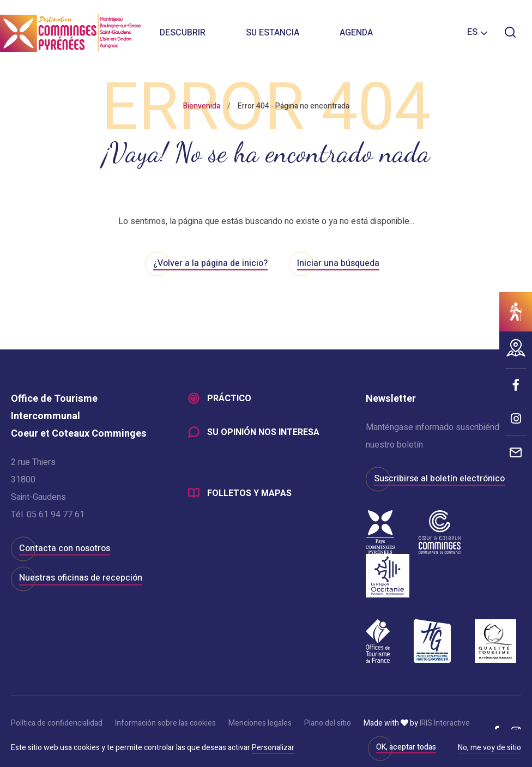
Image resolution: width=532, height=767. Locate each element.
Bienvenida (202, 106)
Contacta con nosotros (65, 548)
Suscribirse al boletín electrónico (439, 479)
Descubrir (183, 33)
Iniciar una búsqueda (338, 263)
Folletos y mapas (249, 494)
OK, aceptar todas (406, 747)
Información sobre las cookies (165, 723)
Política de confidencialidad (57, 723)
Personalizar (273, 748)
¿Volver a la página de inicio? (210, 263)
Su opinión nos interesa (263, 433)
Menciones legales (260, 723)
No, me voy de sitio (489, 748)
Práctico (229, 399)
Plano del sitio (328, 723)
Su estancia (273, 33)
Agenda (356, 33)
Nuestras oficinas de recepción (81, 578)
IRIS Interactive (445, 723)
